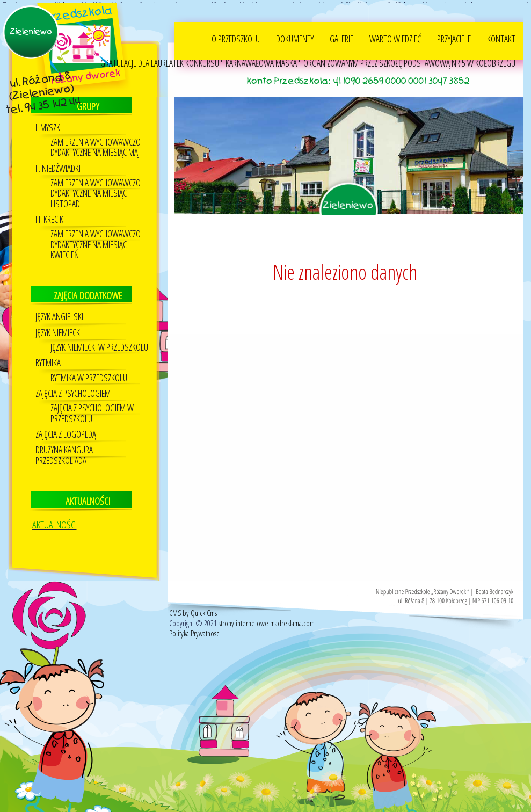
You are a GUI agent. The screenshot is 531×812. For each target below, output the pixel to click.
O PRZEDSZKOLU (236, 37)
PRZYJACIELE (454, 37)
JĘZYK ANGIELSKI (59, 315)
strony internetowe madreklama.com (267, 621)
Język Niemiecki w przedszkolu (99, 345)
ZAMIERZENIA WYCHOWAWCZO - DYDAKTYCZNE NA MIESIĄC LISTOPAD (97, 191)
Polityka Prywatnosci (195, 631)
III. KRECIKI (50, 217)
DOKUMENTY (295, 37)
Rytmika (48, 361)
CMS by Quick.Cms (193, 611)
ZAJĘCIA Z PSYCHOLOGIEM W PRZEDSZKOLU (92, 411)
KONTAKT (501, 37)
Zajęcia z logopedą (66, 432)
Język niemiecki (59, 331)
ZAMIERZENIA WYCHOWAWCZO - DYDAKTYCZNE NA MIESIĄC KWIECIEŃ (97, 243)
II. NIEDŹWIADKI (58, 166)
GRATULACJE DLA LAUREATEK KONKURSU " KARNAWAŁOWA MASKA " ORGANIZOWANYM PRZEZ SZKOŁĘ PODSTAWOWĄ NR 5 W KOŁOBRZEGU (308, 61)
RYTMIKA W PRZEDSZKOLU (89, 376)
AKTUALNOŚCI (54, 523)
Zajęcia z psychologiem (73, 391)
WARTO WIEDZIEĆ (395, 37)
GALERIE (341, 37)
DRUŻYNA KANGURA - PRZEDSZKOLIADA (66, 453)
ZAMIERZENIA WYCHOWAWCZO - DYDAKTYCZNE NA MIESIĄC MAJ (97, 145)
